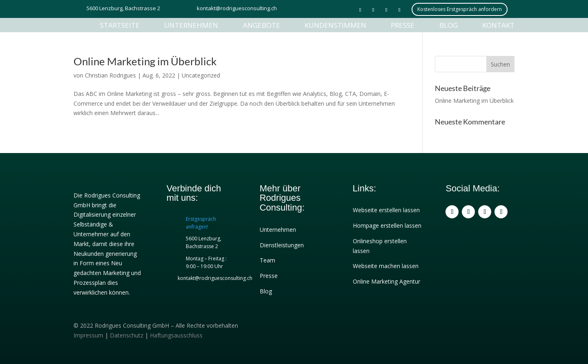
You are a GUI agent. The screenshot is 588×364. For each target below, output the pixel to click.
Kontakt (498, 25)
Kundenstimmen (335, 25)
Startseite (120, 25)
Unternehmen (191, 25)
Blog (449, 25)
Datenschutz (127, 335)
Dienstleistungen (282, 245)
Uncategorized (201, 75)
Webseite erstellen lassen (386, 210)
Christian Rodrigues (110, 75)
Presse (403, 25)
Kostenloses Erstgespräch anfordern (460, 9)
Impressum (88, 335)
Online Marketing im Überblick (145, 61)
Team (267, 260)
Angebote (262, 25)
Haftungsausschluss (176, 335)
